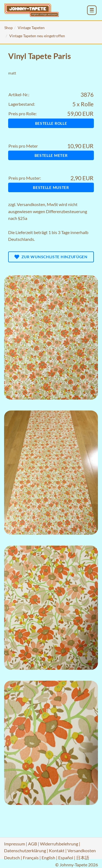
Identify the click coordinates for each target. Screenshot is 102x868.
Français (31, 858)
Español (66, 858)
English (48, 858)
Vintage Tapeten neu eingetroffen (37, 36)
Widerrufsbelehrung (59, 844)
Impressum (15, 844)
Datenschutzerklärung (25, 850)
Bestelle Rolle (51, 123)
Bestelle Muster (51, 187)
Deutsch (12, 858)
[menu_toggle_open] (92, 10)
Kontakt (57, 850)
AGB (33, 844)
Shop (9, 28)
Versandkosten (31, 204)
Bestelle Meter (51, 155)
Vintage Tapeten (31, 28)
